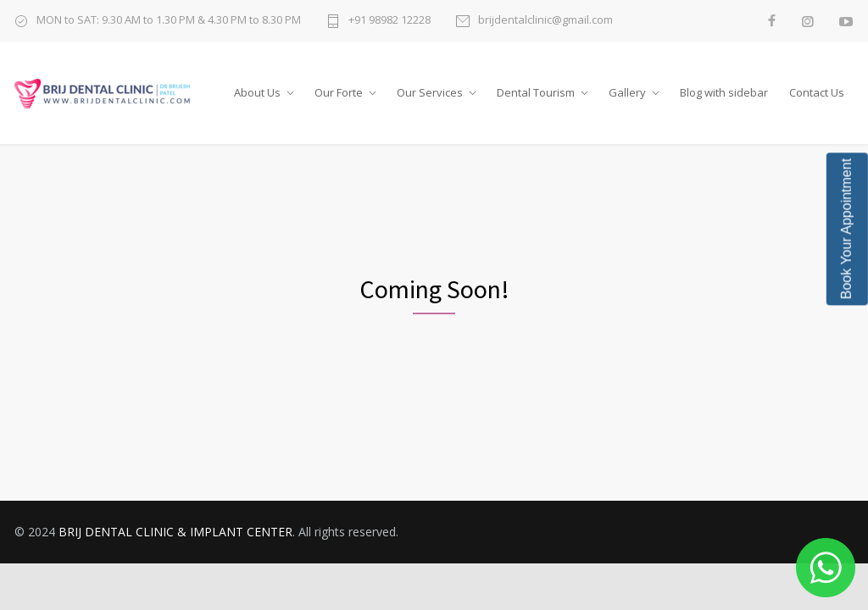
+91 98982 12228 (389, 21)
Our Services (430, 92)
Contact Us (817, 92)
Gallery (627, 92)
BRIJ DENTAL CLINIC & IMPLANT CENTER (175, 532)
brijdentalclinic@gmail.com (545, 21)
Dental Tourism (536, 92)
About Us (257, 92)
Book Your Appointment (846, 229)
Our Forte (339, 92)
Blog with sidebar (724, 92)
